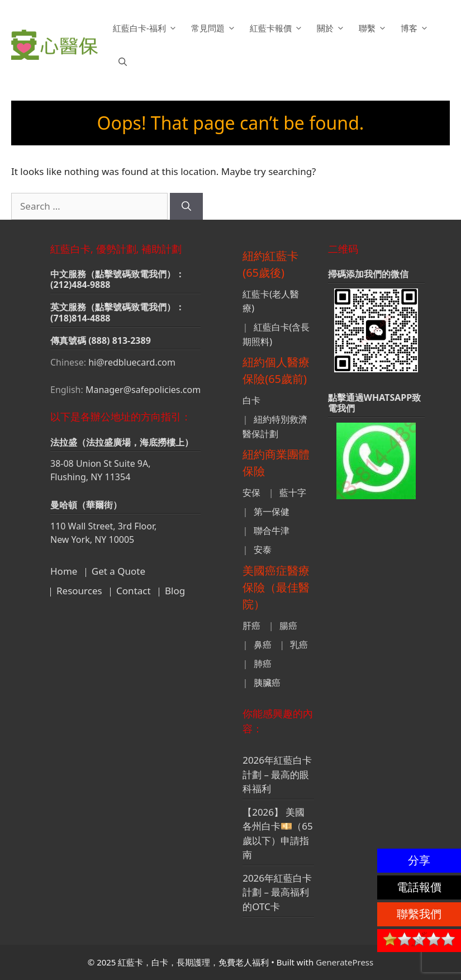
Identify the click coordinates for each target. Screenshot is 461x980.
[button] (123, 61)
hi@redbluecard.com (132, 362)
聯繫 (374, 28)
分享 (419, 860)
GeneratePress (344, 962)
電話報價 (419, 887)
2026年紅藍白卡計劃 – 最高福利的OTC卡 (277, 892)
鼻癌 (263, 645)
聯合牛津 (272, 531)
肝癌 (251, 626)
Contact (134, 591)
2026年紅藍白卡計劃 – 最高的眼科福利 (277, 774)
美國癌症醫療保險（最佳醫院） (276, 587)
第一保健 (272, 512)
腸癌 (288, 626)
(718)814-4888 (80, 318)
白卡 (251, 400)
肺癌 (263, 664)
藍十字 (293, 493)
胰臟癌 (267, 683)
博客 (416, 28)
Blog (175, 591)
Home (64, 571)
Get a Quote (118, 571)
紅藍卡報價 (278, 28)
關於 (332, 28)
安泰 (263, 550)
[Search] (186, 206)
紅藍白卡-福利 (146, 28)
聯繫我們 (419, 914)
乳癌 (299, 645)
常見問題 (215, 28)
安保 (251, 493)
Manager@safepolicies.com (143, 390)
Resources (79, 591)
